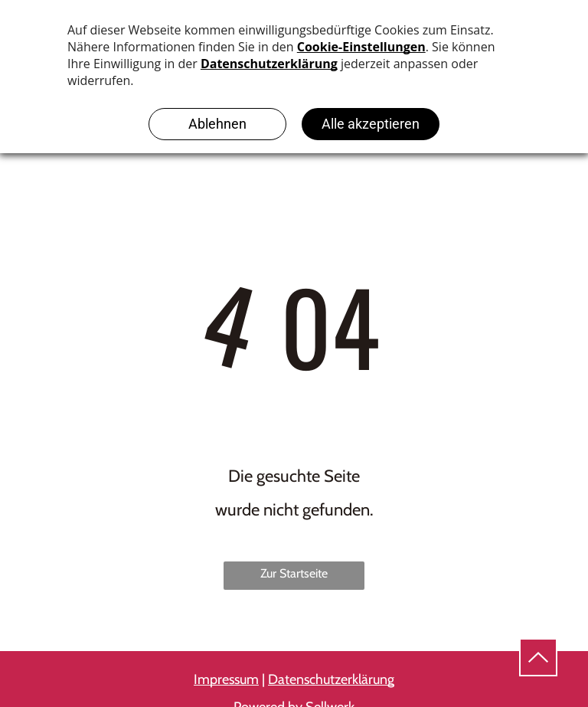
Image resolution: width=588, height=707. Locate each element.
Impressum (226, 679)
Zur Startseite (294, 573)
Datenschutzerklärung (331, 679)
